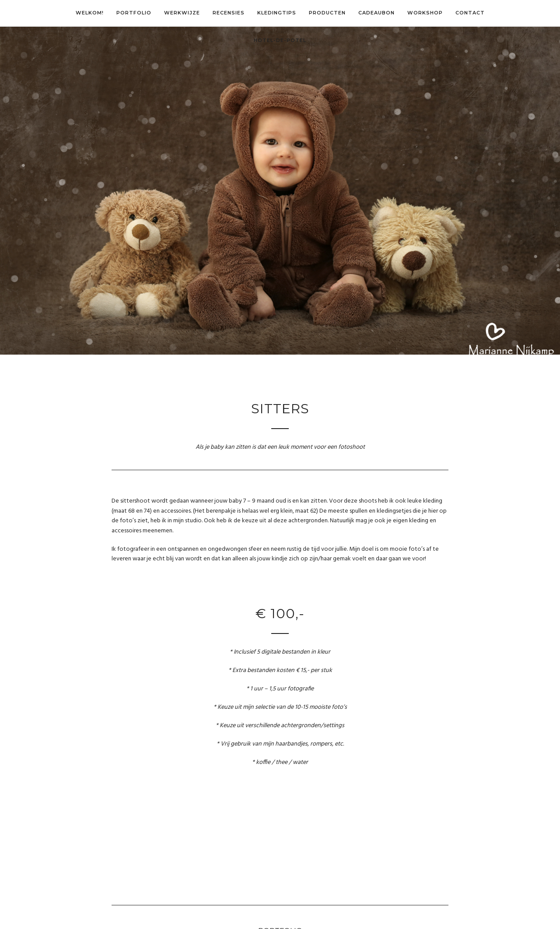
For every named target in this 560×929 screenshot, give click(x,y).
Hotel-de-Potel (280, 40)
